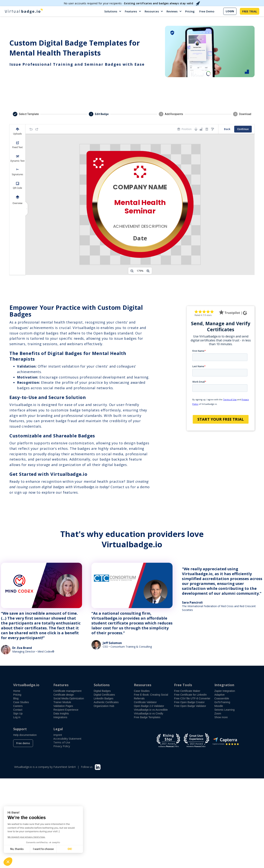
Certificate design (64, 695)
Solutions (111, 11)
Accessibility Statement (67, 739)
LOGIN (230, 11)
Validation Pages (63, 706)
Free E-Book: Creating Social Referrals (151, 697)
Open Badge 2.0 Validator (149, 706)
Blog (16, 698)
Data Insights (61, 713)
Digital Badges (102, 691)
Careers (18, 706)
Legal (58, 729)
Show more (221, 717)
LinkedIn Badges (104, 698)
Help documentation (25, 735)
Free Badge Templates (147, 717)
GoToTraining (222, 702)
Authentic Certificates (106, 702)
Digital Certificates (104, 695)
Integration (224, 685)
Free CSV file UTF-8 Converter (192, 698)
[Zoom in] (148, 271)
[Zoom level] (140, 271)
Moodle (219, 706)
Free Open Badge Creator (189, 702)
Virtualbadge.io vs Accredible (151, 710)
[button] (113, 11)
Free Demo (207, 11)
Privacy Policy (62, 746)
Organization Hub (104, 706)
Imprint (58, 735)
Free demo (23, 743)
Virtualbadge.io (26, 685)
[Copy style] (213, 129)
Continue (243, 129)
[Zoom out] (132, 271)
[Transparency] (196, 129)
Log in (17, 717)
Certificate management (67, 691)
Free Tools (183, 685)
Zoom (218, 713)
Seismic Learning (224, 710)
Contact (18, 710)
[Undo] (31, 129)
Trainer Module (62, 702)
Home (17, 691)
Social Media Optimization (69, 698)
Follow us (87, 767)
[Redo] (37, 129)
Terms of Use (62, 742)
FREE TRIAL (250, 11)
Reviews (172, 11)
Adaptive (219, 695)
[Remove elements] (207, 129)
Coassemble (222, 698)
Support (20, 729)
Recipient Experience (66, 710)
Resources (152, 11)
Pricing (190, 11)
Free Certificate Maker (187, 691)
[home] (24, 11)
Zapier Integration (225, 691)
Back (227, 129)
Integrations (60, 717)
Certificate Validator (145, 702)
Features (131, 11)
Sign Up (18, 713)
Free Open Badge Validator (190, 706)
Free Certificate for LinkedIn (190, 695)
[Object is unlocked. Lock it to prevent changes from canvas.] (201, 129)
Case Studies (21, 702)
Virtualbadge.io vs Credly (148, 713)
